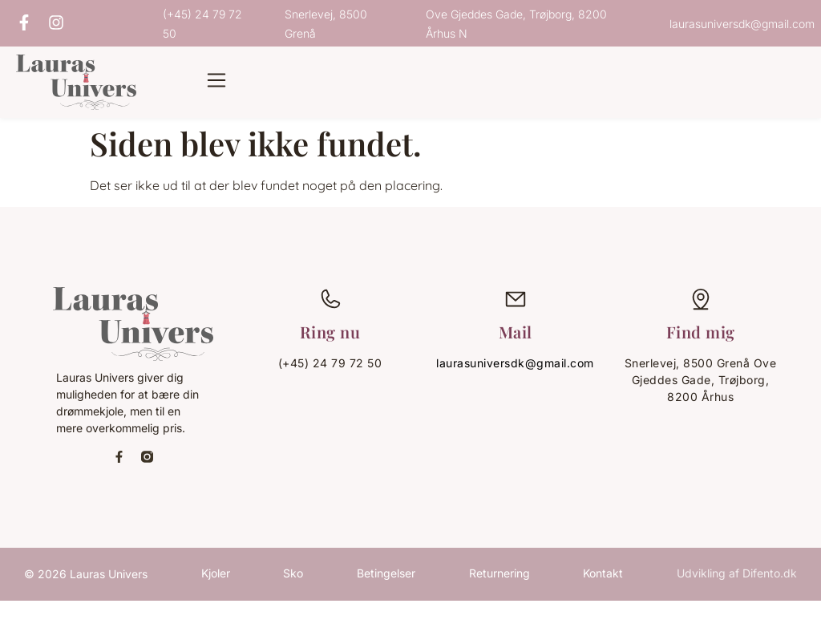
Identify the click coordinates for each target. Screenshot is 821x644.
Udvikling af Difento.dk (737, 573)
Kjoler (216, 573)
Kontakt (603, 573)
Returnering (499, 573)
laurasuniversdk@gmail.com (515, 363)
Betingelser (386, 573)
